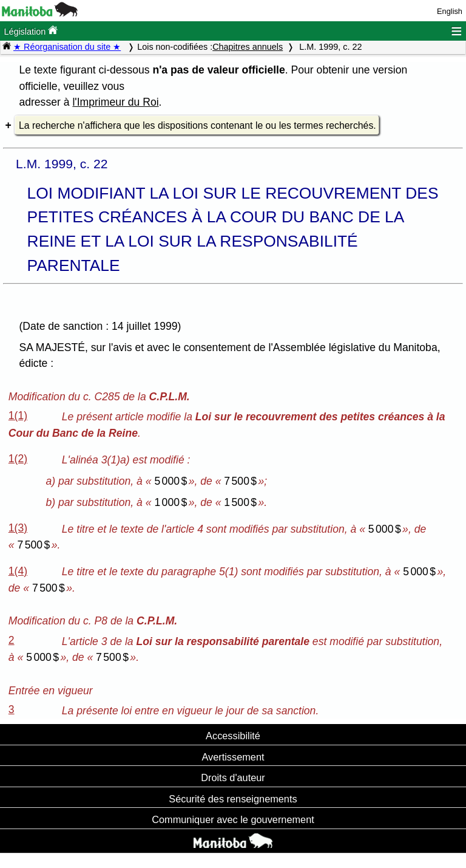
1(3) (18, 528)
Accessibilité (233, 736)
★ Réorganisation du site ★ (67, 47)
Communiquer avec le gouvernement (233, 819)
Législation (31, 31)
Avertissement (233, 757)
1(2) (18, 459)
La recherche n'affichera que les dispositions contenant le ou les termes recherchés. (198, 125)
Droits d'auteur (233, 777)
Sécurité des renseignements (233, 799)
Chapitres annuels (248, 47)
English (450, 11)
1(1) (18, 415)
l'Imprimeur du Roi (115, 102)
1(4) (18, 571)
